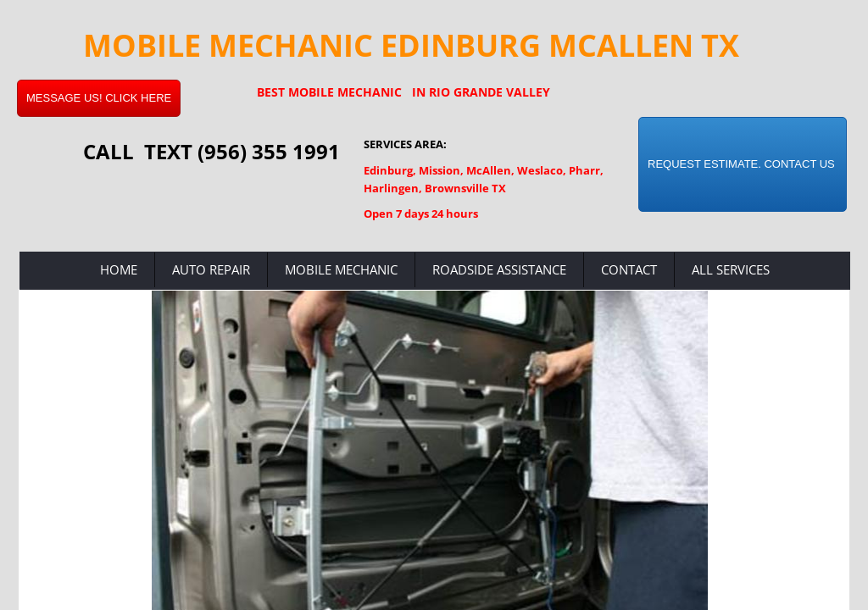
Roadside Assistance (499, 269)
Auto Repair (211, 269)
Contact (629, 269)
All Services (731, 269)
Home (119, 269)
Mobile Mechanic (341, 269)
